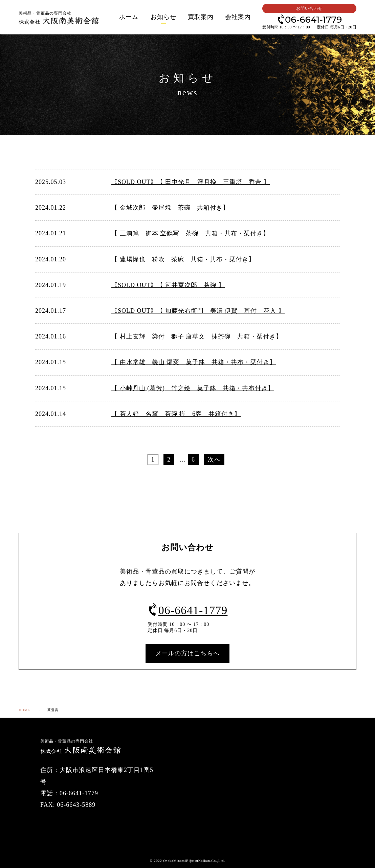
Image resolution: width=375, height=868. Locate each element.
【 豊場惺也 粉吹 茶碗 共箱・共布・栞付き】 (183, 259)
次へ (214, 460)
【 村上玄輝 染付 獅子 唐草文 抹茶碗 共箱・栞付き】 (197, 336)
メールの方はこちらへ (187, 653)
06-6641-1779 (309, 19)
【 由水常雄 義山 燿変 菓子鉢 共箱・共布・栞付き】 (194, 362)
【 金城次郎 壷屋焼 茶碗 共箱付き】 (170, 208)
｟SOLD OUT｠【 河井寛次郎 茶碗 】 (168, 285)
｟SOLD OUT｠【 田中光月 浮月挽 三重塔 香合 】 (191, 182)
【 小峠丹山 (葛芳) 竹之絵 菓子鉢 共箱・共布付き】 (193, 388)
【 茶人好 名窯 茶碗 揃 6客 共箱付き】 (176, 414)
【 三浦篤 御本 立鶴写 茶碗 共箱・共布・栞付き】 (190, 233)
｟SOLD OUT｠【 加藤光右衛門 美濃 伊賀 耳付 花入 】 (198, 311)
